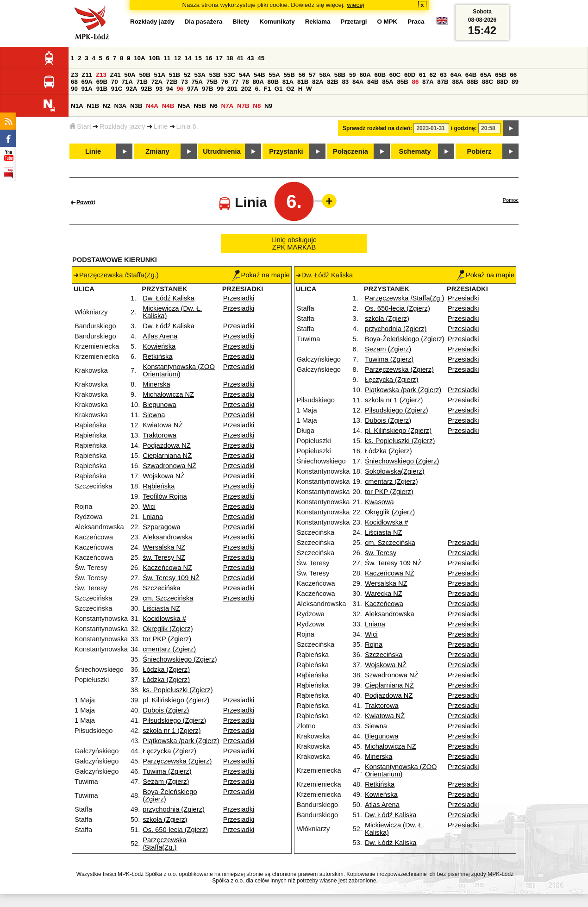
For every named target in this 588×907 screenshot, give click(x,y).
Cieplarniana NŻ (167, 456)
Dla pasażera (204, 22)
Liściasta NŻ (161, 608)
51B (175, 75)
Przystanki (286, 151)
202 (246, 89)
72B (172, 82)
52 (187, 75)
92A (131, 89)
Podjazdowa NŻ (166, 445)
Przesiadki (239, 298)
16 (209, 58)
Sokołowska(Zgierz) (395, 471)
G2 (290, 89)
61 (422, 75)
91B (102, 89)
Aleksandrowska (167, 537)
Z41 (116, 75)
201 (232, 89)
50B (144, 75)
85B (402, 82)
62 (433, 75)
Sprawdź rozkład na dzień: (377, 128)
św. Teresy (381, 553)
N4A (152, 106)
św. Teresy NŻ (164, 557)
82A (318, 82)
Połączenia (350, 151)
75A (197, 82)
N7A (228, 106)
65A (486, 75)
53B (215, 75)
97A (193, 89)
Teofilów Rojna (165, 496)
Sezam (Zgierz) (166, 782)
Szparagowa (161, 527)
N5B (200, 106)
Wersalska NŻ (164, 547)
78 (246, 82)
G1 (279, 89)
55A (274, 75)
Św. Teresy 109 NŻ (171, 578)
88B (473, 82)
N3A (121, 106)
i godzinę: (464, 128)
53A (200, 75)
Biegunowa (160, 405)
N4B (168, 106)
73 (185, 82)
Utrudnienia (222, 151)
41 (240, 58)
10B (154, 58)
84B (373, 82)
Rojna (374, 644)
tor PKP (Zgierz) (167, 639)
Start (80, 126)
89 (515, 82)
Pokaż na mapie (261, 275)
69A (87, 82)
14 (188, 58)
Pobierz (479, 151)
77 (235, 82)
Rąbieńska (159, 486)
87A (428, 82)
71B (142, 82)
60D (410, 75)
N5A (184, 106)
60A (365, 75)
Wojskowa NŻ (163, 476)
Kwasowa (379, 502)
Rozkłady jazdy (122, 126)
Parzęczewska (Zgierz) (177, 761)
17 (219, 58)
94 (170, 89)
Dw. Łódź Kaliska (169, 298)
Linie (161, 126)
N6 (214, 106)
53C (230, 75)
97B (207, 89)
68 (74, 82)
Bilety (241, 22)
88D (502, 82)
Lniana (153, 517)
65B (500, 75)
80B (273, 82)
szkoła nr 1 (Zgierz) (172, 731)
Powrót (86, 202)
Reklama (318, 22)
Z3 (75, 75)
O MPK (388, 22)
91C (117, 89)
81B (303, 82)
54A (244, 75)
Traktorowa (160, 435)
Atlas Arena (160, 336)
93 (159, 89)
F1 (267, 89)
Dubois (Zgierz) (166, 710)
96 (180, 89)
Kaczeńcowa (384, 604)
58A (325, 75)
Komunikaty (277, 22)
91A (87, 89)
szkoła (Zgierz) (165, 819)
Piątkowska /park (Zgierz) (181, 741)
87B (443, 82)
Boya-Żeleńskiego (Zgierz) (405, 339)
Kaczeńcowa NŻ (167, 568)
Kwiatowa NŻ (163, 425)
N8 (257, 106)
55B (289, 75)
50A (130, 75)
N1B (93, 106)
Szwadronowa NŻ (169, 466)
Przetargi (353, 22)
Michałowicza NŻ (168, 394)
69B (102, 82)
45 (261, 58)
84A (358, 82)
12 (178, 58)
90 (74, 89)
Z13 (101, 75)
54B (259, 75)
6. (258, 89)
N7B (243, 106)
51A (160, 75)
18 (230, 58)
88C (488, 82)
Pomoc (511, 200)
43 (251, 58)
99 (220, 89)
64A (456, 75)
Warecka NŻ (384, 594)
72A (157, 82)
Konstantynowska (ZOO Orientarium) (179, 370)
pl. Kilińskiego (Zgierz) (176, 700)
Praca (416, 22)
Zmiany (157, 151)
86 (416, 82)
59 (353, 75)
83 (345, 82)
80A (258, 82)
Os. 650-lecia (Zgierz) (175, 830)
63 (443, 75)
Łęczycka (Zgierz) (169, 751)
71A (127, 82)
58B (340, 75)
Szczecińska (161, 588)
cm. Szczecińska (168, 598)
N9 (268, 106)
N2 (107, 106)
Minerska (156, 384)
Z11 (87, 75)
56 (302, 75)
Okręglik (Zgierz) (168, 629)
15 (198, 58)
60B (380, 75)
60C (395, 75)
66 (513, 75)
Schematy (415, 151)
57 (312, 75)
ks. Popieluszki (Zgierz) (178, 690)
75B (212, 82)
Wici (149, 507)
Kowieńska (159, 346)
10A (139, 58)
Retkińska (157, 357)
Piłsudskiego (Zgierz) (174, 720)
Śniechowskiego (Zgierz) (180, 659)
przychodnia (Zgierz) (174, 809)
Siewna (154, 415)
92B (146, 89)
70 (115, 82)
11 (167, 58)
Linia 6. (187, 126)
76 (225, 82)
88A (457, 82)
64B (471, 75)
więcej (356, 5)
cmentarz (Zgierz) (169, 649)
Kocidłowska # (164, 619)
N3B (136, 106)
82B (332, 82)
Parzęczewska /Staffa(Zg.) (165, 844)
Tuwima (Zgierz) (167, 771)
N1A (77, 106)
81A (288, 82)
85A (388, 82)
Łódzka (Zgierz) (166, 669)
